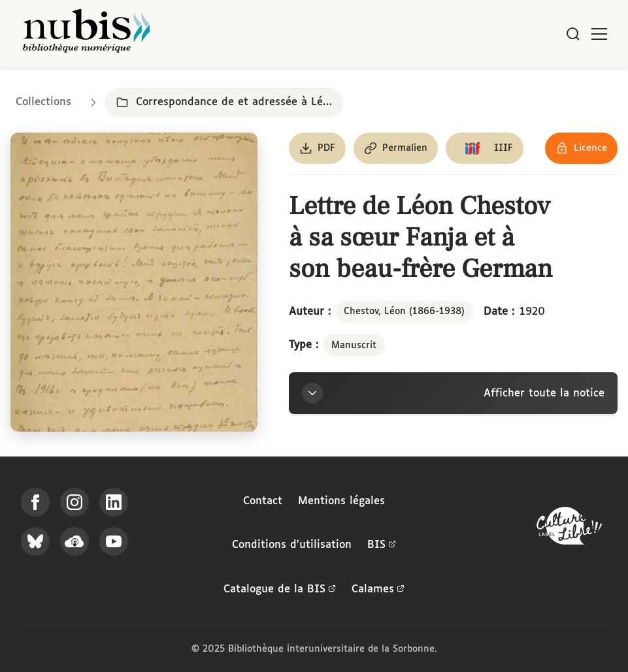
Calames (378, 590)
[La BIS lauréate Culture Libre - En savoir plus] (569, 529)
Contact (263, 501)
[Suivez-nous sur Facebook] (35, 502)
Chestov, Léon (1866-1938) (404, 312)
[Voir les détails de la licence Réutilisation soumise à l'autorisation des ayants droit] (581, 148)
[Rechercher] (573, 34)
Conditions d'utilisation (292, 545)
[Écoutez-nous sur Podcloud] (74, 541)
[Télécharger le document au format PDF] (317, 148)
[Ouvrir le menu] (599, 34)
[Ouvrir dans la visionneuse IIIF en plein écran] (134, 282)
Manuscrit (354, 345)
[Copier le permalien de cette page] (396, 148)
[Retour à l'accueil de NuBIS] (86, 34)
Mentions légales (341, 501)
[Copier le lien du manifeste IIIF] (485, 148)
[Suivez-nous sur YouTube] (114, 541)
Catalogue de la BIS (280, 590)
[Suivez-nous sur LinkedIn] (114, 502)
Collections (43, 102)
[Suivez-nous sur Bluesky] (35, 541)
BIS (382, 545)
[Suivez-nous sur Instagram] (74, 502)
